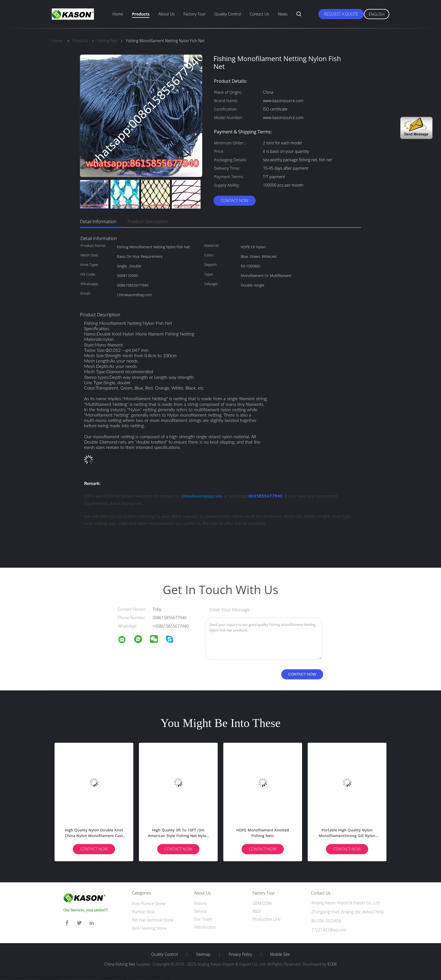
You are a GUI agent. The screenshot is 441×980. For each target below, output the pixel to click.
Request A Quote (341, 14)
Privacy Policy (240, 954)
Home (118, 14)
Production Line (266, 919)
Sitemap (203, 954)
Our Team (203, 919)
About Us (166, 14)
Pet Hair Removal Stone (153, 920)
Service (200, 911)
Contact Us (259, 14)
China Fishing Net (120, 964)
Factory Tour (194, 14)
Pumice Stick (143, 912)
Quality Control (228, 14)
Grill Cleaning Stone (149, 928)
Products (141, 14)
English (377, 14)
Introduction (205, 927)
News (283, 14)
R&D (256, 911)
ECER (332, 964)
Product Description (148, 221)
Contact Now (235, 201)
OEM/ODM (262, 903)
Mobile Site (280, 954)
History (200, 903)
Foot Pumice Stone (149, 904)
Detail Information (98, 221)
